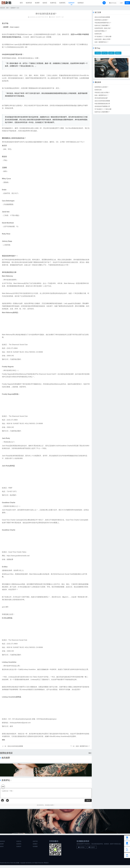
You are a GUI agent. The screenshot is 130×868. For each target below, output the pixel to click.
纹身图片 (35, 844)
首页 (21, 3)
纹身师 (37, 3)
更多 (90, 753)
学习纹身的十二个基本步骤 (103, 37)
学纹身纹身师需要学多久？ (103, 23)
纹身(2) (111, 53)
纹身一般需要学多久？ (83, 747)
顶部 (127, 855)
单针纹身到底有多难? (101, 98)
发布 (127, 837)
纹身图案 (35, 847)
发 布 (88, 801)
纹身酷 (18, 863)
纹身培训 (29, 3)
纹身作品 (53, 3)
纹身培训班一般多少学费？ (103, 40)
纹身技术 (71, 3)
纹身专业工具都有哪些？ (102, 26)
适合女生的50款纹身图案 (15, 747)
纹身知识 (81, 3)
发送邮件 (92, 848)
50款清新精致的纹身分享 (102, 104)
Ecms (8, 863)
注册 (121, 3)
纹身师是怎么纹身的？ (102, 20)
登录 (127, 3)
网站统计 (46, 863)
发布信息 (113, 3)
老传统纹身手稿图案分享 (102, 107)
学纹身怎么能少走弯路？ (102, 93)
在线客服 (81, 848)
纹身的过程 (98, 34)
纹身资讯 (62, 3)
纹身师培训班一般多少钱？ (103, 29)
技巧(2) (105, 53)
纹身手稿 (35, 842)
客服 (127, 843)
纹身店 (45, 3)
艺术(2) (98, 53)
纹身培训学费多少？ (101, 31)
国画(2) (118, 53)
